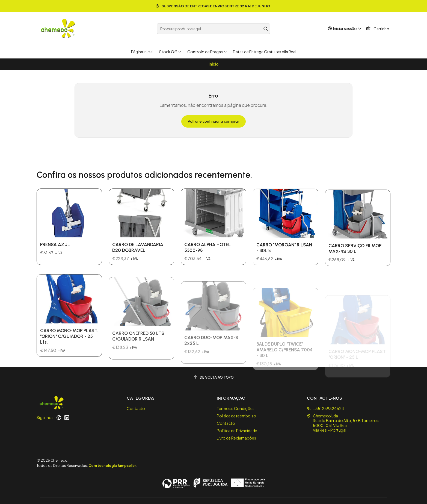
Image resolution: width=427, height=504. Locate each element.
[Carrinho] (378, 29)
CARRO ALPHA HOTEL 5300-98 (207, 271)
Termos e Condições (236, 408)
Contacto (136, 408)
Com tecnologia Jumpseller (112, 465)
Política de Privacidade (237, 431)
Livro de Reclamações (236, 438)
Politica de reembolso (236, 416)
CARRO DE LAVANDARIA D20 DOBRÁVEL (138, 263)
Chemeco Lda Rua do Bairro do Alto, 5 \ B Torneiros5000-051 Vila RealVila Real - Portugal (343, 423)
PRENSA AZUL (55, 254)
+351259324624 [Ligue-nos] (325, 408)
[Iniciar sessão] (345, 29)
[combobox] (213, 29)
